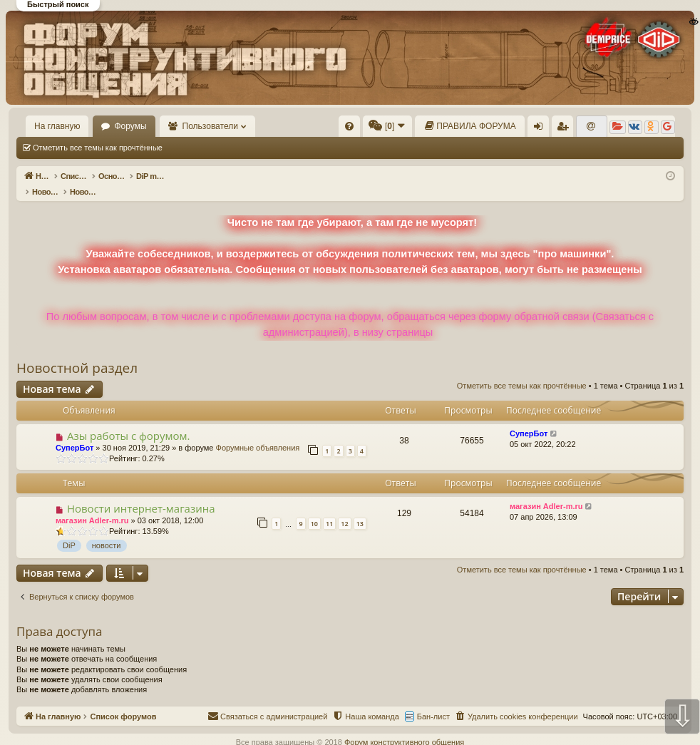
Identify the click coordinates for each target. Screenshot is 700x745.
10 (314, 509)
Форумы (130, 126)
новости (107, 530)
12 (344, 509)
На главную (57, 126)
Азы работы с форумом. (129, 421)
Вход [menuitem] (541, 129)
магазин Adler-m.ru (92, 505)
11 (329, 509)
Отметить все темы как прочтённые (98, 148)
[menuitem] (349, 126)
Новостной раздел (77, 353)
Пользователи (210, 126)
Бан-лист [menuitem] (433, 702)
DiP (69, 530)
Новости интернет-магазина (141, 493)
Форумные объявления (258, 433)
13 (360, 509)
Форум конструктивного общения (404, 727)
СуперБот (74, 433)
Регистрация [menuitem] (565, 129)
